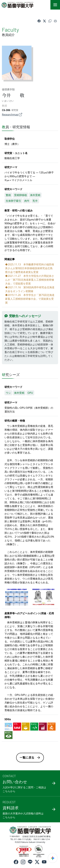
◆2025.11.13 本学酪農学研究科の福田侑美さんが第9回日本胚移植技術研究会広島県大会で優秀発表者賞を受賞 (30, 268)
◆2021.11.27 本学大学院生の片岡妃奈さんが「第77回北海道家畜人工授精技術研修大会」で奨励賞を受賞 (30, 280)
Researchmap (12, 115)
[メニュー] (55, 5)
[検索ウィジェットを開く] (53, 858)
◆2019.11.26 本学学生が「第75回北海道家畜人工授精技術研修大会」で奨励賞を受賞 (30, 299)
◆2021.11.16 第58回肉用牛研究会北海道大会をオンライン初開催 (30, 289)
